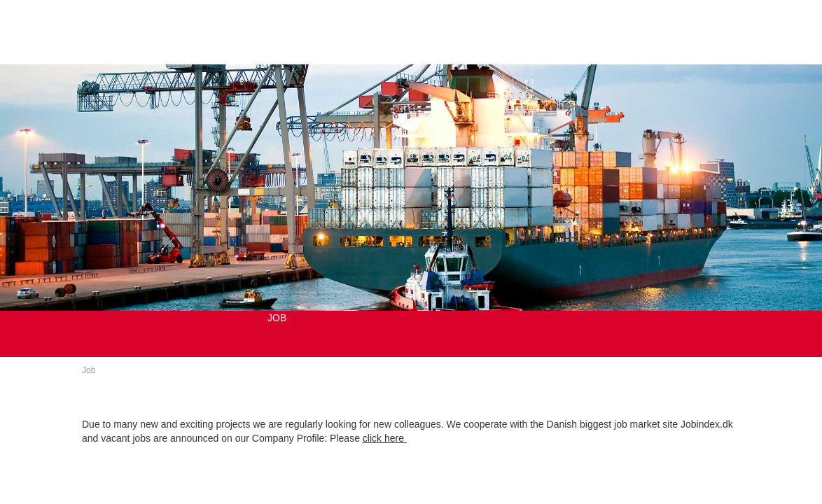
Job (89, 370)
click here (385, 438)
